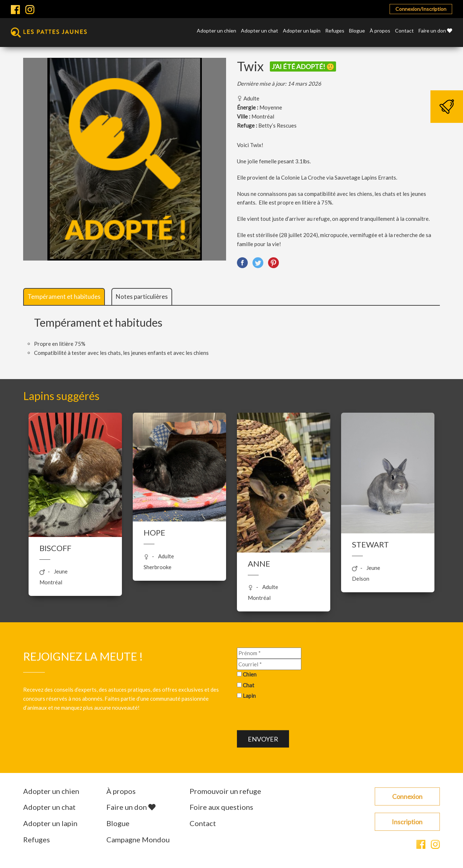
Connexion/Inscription (421, 9)
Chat (249, 685)
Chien (250, 674)
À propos (380, 31)
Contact (404, 31)
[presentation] (292, 716)
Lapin (249, 696)
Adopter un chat (260, 31)
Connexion (407, 796)
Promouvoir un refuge (225, 791)
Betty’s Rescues (277, 125)
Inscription (407, 822)
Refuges (335, 31)
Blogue (357, 31)
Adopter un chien (216, 31)
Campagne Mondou (138, 839)
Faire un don (435, 31)
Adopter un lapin (302, 31)
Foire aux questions (221, 807)
